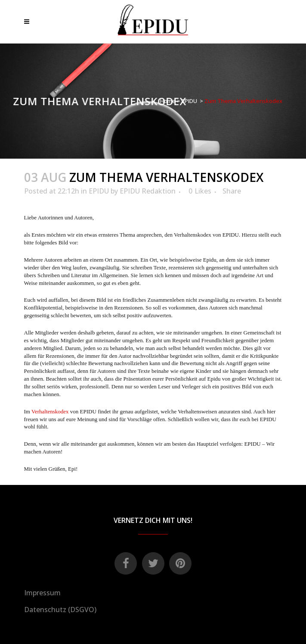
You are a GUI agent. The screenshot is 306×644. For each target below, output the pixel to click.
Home (168, 101)
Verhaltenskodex (50, 411)
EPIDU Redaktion (148, 191)
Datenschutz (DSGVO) (60, 610)
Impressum (42, 593)
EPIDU (189, 101)
